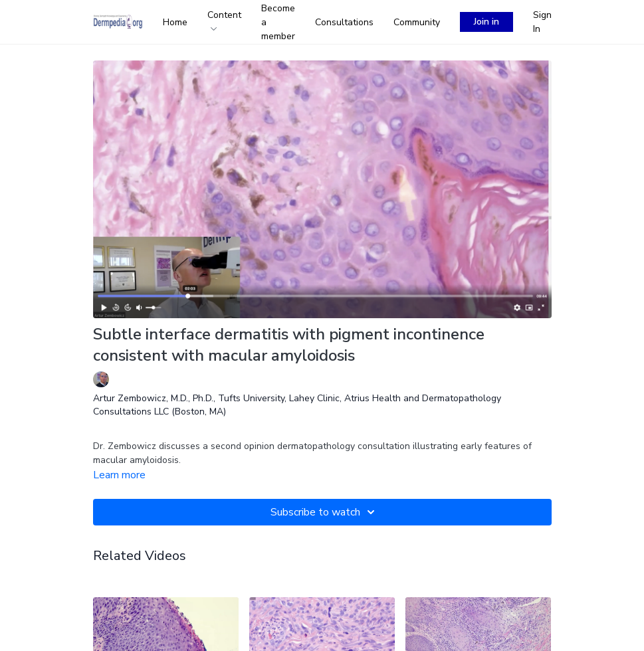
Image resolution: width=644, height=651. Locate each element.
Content (224, 20)
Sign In (542, 22)
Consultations (344, 22)
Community (417, 22)
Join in (486, 22)
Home (175, 22)
